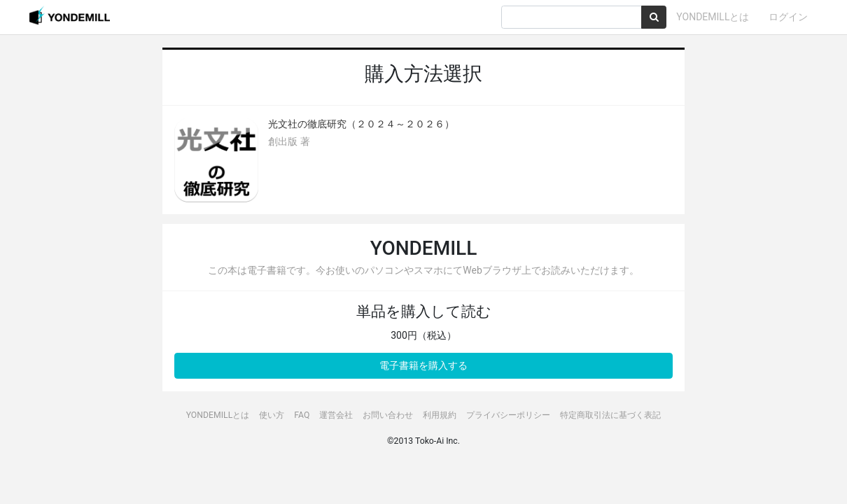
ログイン (788, 17)
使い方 (272, 415)
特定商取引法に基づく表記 (610, 415)
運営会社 (336, 415)
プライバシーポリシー (508, 415)
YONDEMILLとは (713, 17)
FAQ (302, 415)
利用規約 (440, 415)
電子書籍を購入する (423, 365)
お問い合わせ (388, 415)
